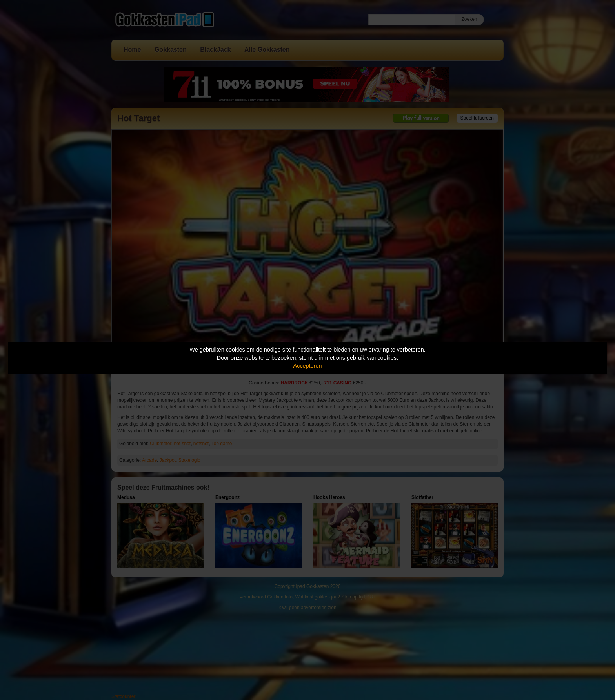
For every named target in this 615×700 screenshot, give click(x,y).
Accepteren (308, 366)
